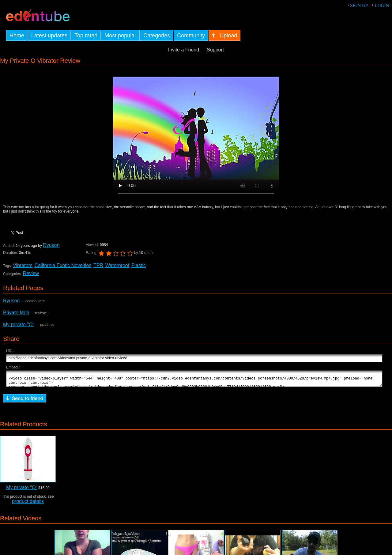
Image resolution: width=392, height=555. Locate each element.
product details (28, 504)
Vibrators (23, 265)
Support (215, 50)
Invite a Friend (184, 50)
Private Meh (16, 313)
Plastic (139, 265)
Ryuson (51, 245)
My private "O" (19, 325)
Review (31, 273)
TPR (98, 265)
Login (382, 6)
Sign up (359, 6)
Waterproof (117, 265)
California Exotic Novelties (63, 265)
